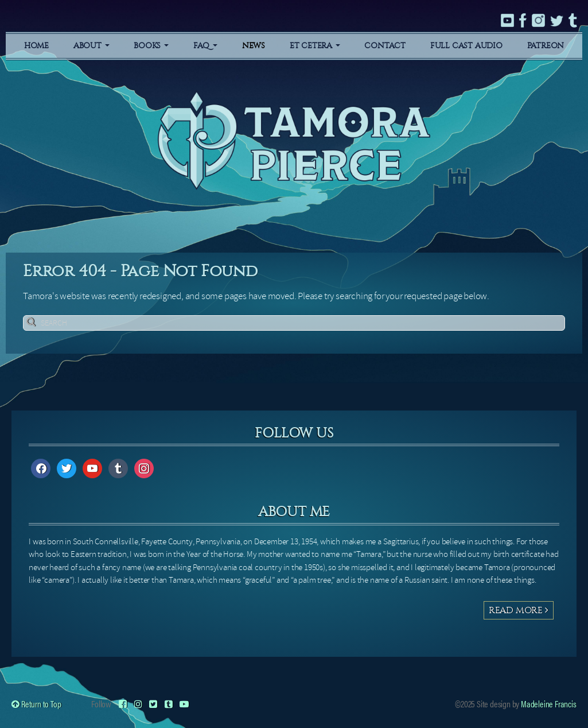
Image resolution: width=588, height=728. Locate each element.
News (254, 46)
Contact (385, 46)
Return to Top (36, 704)
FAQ (205, 46)
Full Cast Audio (466, 46)
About (91, 46)
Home (36, 46)
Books (151, 46)
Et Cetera (315, 46)
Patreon (546, 46)
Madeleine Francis (549, 704)
